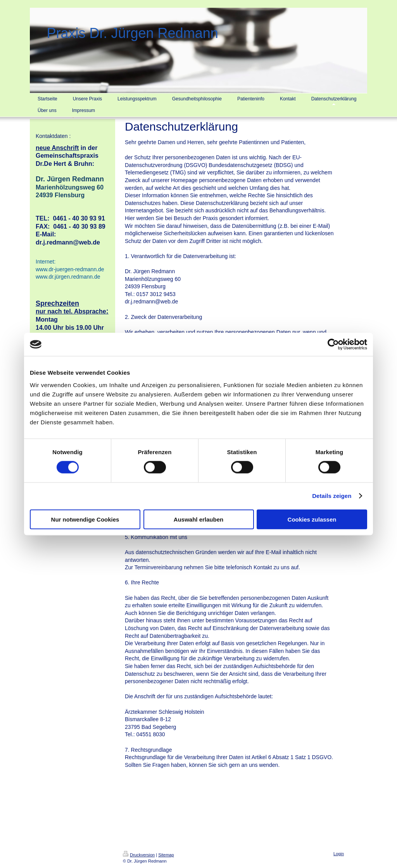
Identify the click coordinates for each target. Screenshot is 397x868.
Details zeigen (332, 496)
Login (339, 854)
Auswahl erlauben (198, 519)
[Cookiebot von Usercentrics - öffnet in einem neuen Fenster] (333, 344)
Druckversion (139, 855)
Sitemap (166, 855)
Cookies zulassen (312, 519)
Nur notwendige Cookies (85, 519)
